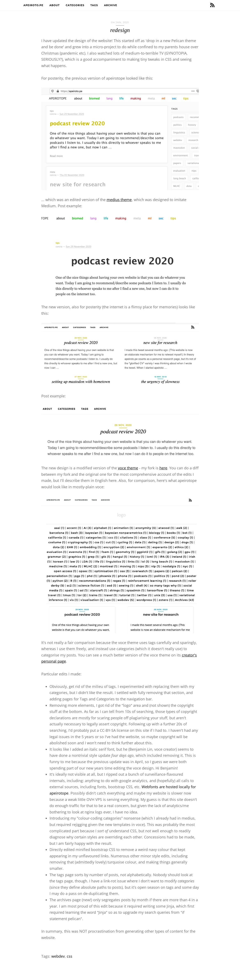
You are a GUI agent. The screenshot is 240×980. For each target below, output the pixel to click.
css (70, 956)
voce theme (128, 468)
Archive (111, 5)
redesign (120, 30)
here (163, 468)
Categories (76, 5)
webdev (58, 956)
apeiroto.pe (34, 5)
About (55, 5)
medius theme (119, 200)
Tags (95, 5)
